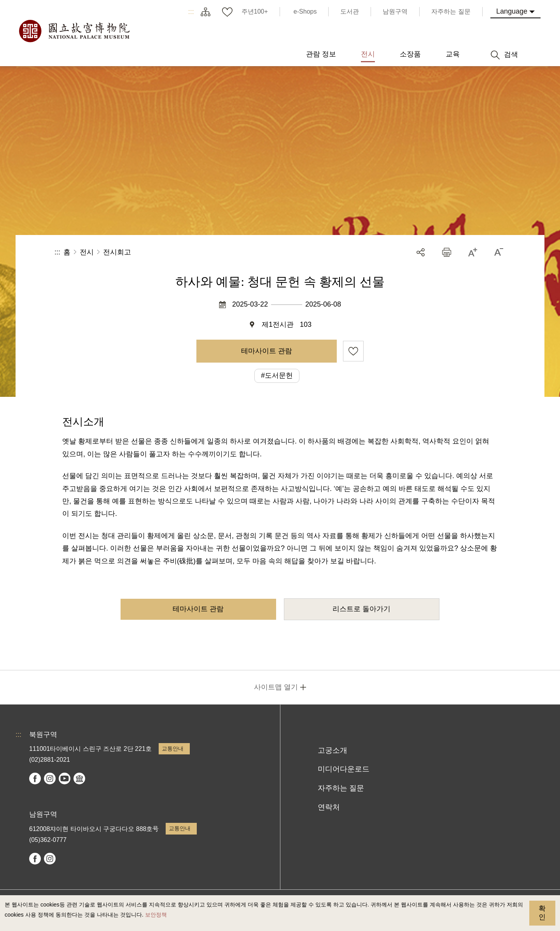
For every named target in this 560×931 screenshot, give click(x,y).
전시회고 (117, 252)
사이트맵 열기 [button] (276, 687)
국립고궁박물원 (74, 31)
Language (512, 11)
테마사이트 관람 (267, 351)
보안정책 (156, 915)
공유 (421, 252)
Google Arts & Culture (79, 778)
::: (191, 12)
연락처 (329, 807)
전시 (87, 252)
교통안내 (173, 749)
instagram (50, 778)
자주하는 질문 (341, 788)
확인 (542, 913)
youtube (65, 778)
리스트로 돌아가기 (361, 609)
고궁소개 (332, 750)
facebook (35, 778)
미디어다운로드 (344, 769)
